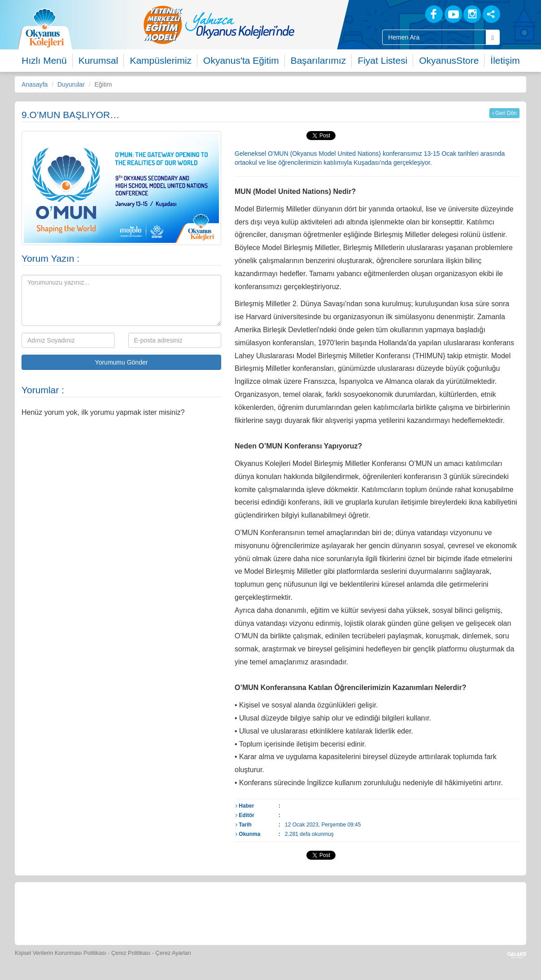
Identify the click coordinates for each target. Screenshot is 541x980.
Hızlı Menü (44, 60)
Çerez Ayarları (174, 953)
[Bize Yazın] (69, 912)
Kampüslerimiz (161, 60)
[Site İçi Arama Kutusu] (434, 37)
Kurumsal (98, 60)
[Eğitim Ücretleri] (357, 912)
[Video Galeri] (316, 912)
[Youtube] (453, 14)
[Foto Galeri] (275, 912)
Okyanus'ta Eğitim (241, 60)
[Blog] (403, 14)
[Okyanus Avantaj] (438, 912)
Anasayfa (35, 84)
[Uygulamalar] (479, 912)
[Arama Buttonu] (493, 37)
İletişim (505, 60)
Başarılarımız (318, 60)
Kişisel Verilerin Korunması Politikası (61, 953)
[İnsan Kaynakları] (397, 912)
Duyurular (71, 84)
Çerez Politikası (131, 953)
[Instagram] (472, 14)
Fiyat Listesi (382, 60)
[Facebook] (434, 14)
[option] (255, 25)
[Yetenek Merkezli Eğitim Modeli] (255, 25)
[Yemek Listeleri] (192, 912)
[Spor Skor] (234, 912)
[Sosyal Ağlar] (491, 14)
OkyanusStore (449, 60)
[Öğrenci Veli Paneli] (110, 912)
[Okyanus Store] (151, 912)
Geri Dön (504, 113)
